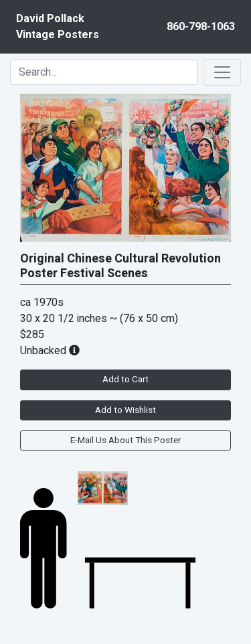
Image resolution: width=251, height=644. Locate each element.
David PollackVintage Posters (58, 27)
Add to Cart (125, 380)
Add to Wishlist (125, 410)
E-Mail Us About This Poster (125, 440)
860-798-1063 (201, 27)
